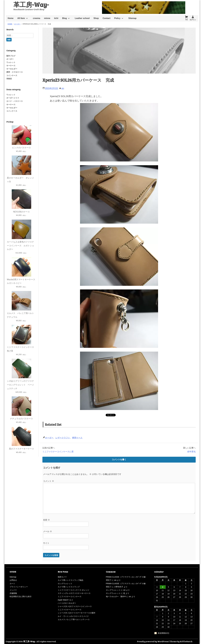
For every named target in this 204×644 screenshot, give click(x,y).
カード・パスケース (15, 101)
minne (47, 18)
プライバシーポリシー (19, 587)
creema (37, 18)
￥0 (186, 20)
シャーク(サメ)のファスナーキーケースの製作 (77, 613)
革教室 (9, 79)
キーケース (11, 66)
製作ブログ (11, 56)
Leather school (82, 18)
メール (47, 531)
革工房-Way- (31, 4)
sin (63, 88)
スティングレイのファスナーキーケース (74, 593)
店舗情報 (13, 593)
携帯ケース (77, 438)
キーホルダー (12, 69)
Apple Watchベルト (66, 600)
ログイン (193, 20)
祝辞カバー (62, 577)
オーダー (49, 438)
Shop (96, 18)
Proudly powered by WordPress (153, 641)
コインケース (12, 75)
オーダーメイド (13, 98)
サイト (46, 543)
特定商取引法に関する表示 (21, 596)
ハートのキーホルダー (67, 603)
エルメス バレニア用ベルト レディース (74, 619)
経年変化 (192, 452)
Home (11, 18)
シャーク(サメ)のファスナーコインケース (75, 606)
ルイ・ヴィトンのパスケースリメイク (73, 616)
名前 (46, 520)
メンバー (13, 590)
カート (12, 584)
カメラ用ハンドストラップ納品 (71, 580)
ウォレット (11, 62)
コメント (49, 481)
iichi (56, 18)
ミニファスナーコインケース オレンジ (74, 590)
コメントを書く (119, 460)
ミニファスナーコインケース (70, 596)
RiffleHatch (186, 641)
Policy (117, 18)
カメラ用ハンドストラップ (69, 587)
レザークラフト (63, 438)
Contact (107, 18)
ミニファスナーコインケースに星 (58, 452)
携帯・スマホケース (15, 72)
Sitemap (132, 18)
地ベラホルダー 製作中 (116, 596)
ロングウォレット (65, 584)
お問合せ (13, 580)
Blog (65, 18)
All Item (21, 18)
